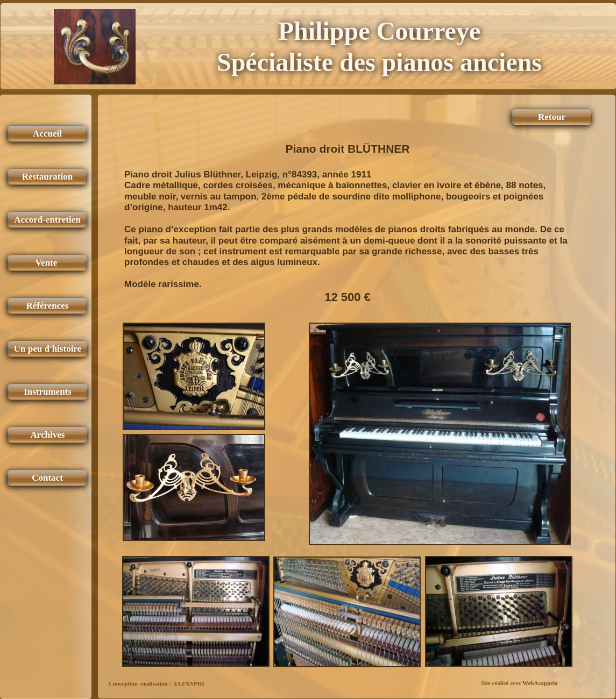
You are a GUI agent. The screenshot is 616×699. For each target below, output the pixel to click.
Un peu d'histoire (48, 349)
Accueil (47, 134)
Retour (552, 117)
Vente (47, 263)
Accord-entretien (47, 220)
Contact (47, 478)
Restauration (47, 177)
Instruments (48, 392)
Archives (48, 435)
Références (48, 306)
